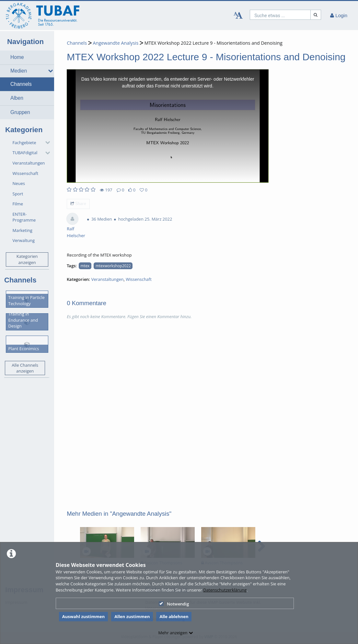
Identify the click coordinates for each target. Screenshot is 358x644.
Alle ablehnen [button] (174, 616)
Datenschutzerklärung (225, 590)
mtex (85, 266)
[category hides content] (46, 143)
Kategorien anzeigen (27, 259)
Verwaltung (24, 240)
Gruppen (20, 112)
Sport (18, 194)
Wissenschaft (26, 173)
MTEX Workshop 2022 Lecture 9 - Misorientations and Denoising (214, 43)
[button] (27, 57)
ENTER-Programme (24, 217)
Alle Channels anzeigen (25, 368)
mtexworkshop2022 (113, 266)
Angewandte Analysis (115, 43)
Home (17, 57)
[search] (280, 15)
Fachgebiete (24, 143)
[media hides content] (49, 71)
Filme (18, 204)
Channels (21, 84)
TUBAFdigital (25, 153)
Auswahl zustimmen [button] (84, 616)
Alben (17, 98)
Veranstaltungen (29, 163)
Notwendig (174, 604)
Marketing (23, 230)
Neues (19, 183)
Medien (19, 71)
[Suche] (316, 15)
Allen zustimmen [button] (132, 616)
